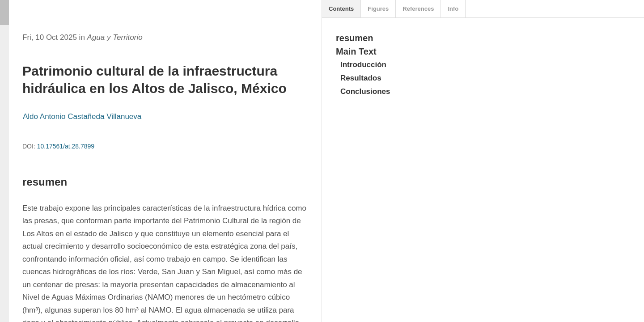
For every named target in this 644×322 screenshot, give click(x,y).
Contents (341, 9)
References (418, 9)
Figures (378, 9)
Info (453, 9)
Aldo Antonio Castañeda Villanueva (82, 117)
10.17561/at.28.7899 (66, 146)
